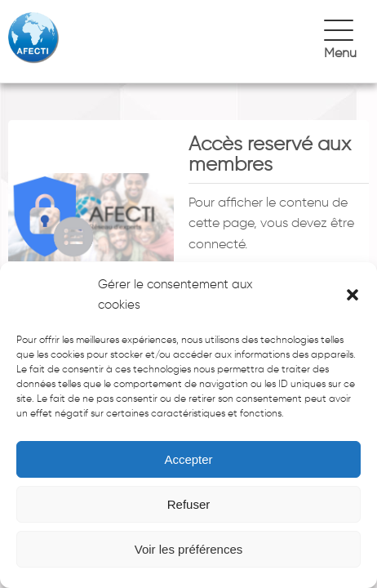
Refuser (189, 504)
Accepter (188, 459)
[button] (353, 295)
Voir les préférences (189, 549)
